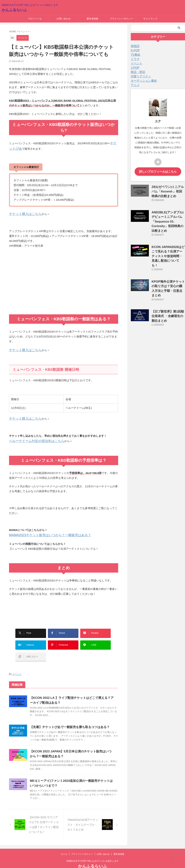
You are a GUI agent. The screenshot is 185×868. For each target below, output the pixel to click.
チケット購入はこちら (23, 213)
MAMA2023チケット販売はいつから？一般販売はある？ (43, 532)
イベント (17, 665)
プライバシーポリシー (121, 19)
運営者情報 (92, 19)
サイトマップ (150, 19)
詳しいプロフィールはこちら (158, 171)
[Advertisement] (64, 284)
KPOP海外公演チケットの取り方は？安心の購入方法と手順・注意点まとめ (168, 274)
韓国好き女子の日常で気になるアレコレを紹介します (92, 851)
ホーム (64, 844)
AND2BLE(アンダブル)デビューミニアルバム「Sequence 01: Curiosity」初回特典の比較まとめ (167, 218)
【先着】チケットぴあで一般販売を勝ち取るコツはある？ (67, 717)
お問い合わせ (64, 19)
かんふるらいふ (14, 10)
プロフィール (35, 19)
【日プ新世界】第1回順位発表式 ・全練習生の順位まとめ (167, 297)
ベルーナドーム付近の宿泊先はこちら (32, 438)
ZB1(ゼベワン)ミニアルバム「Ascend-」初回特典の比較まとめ (168, 190)
